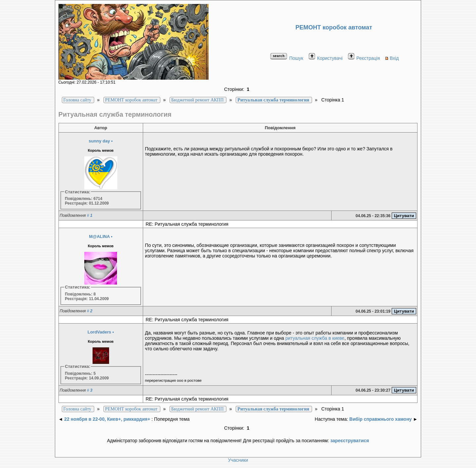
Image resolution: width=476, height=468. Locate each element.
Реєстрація (364, 58)
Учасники (238, 460)
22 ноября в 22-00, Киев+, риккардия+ (107, 419)
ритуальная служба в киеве (315, 338)
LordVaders (99, 332)
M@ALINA (99, 236)
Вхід (392, 58)
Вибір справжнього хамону (381, 419)
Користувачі (325, 58)
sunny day (99, 141)
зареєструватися (350, 441)
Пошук (286, 58)
